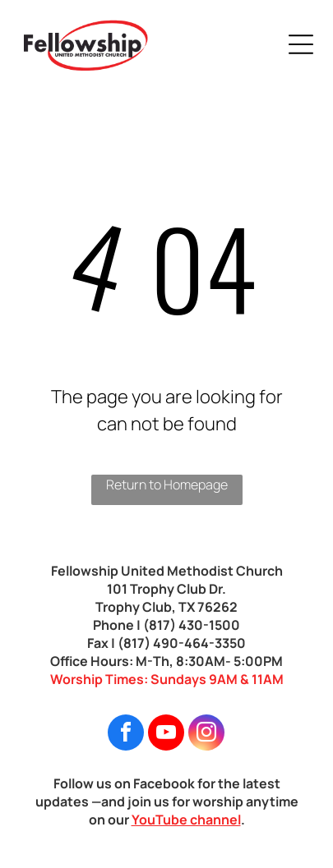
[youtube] (166, 735)
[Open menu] (301, 44)
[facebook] (126, 735)
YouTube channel (186, 820)
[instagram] (206, 735)
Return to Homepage (167, 485)
